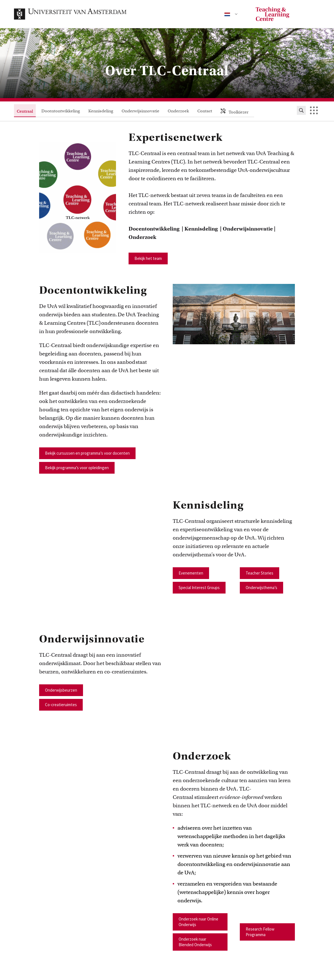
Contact (205, 111)
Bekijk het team (148, 258)
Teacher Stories (260, 573)
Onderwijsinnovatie (140, 111)
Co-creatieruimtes (61, 705)
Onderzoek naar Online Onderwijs (198, 922)
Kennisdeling (101, 111)
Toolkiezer (234, 111)
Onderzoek (178, 111)
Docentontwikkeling (61, 111)
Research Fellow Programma (260, 932)
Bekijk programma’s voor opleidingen (77, 468)
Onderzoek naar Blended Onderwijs (195, 942)
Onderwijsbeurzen (61, 690)
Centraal (25, 111)
